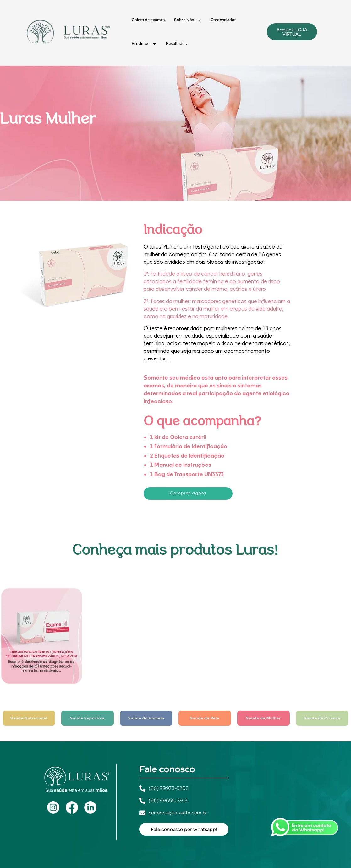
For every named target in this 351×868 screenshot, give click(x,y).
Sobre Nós (188, 20)
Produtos (144, 44)
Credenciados (223, 20)
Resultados (176, 44)
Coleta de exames (148, 20)
